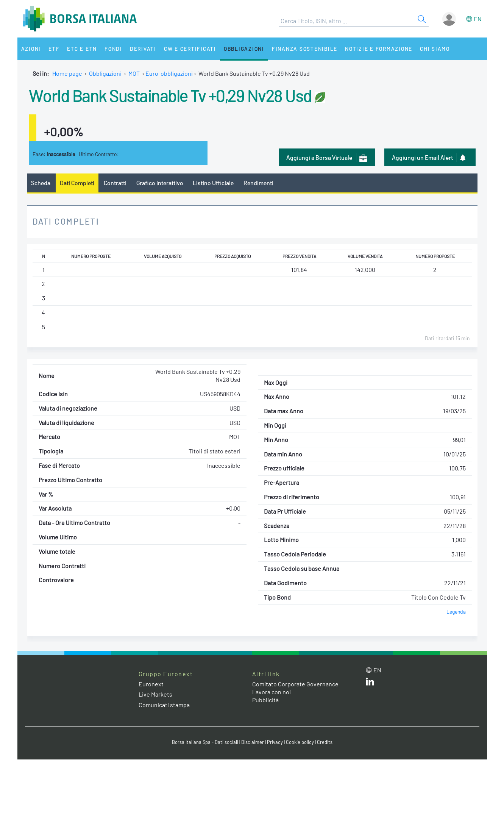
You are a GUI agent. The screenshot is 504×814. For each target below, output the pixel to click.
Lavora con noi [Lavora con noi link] (272, 692)
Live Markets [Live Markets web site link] (155, 694)
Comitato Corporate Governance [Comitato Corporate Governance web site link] (295, 684)
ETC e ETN (82, 49)
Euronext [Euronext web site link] (151, 684)
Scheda (41, 183)
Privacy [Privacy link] (275, 742)
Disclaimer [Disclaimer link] (253, 742)
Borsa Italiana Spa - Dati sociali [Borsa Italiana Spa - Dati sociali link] (205, 742)
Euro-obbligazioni (169, 73)
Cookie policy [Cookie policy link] (300, 742)
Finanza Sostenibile (305, 49)
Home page (67, 73)
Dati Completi (77, 183)
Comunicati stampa (164, 705)
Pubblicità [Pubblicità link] (265, 700)
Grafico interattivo (160, 183)
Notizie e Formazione (379, 49)
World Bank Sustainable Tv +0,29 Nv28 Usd (170, 95)
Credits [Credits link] (325, 742)
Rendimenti (258, 183)
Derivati (143, 49)
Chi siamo (435, 49)
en (478, 19)
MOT (134, 73)
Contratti (115, 183)
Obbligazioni (244, 49)
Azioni (31, 49)
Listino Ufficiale (213, 183)
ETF (54, 49)
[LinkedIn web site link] (370, 683)
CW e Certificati (190, 49)
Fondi (113, 49)
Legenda (456, 612)
